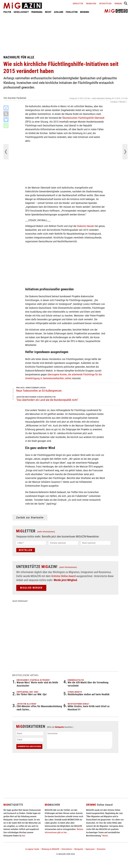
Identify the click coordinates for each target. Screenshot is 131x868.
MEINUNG (85, 12)
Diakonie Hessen (86, 226)
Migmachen (91, 4)
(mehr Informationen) (46, 532)
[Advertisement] (65, 34)
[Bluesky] (6, 120)
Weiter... (106, 836)
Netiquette (60, 727)
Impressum (90, 849)
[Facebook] (6, 108)
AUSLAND (59, 12)
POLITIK (7, 12)
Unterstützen (105, 4)
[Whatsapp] (6, 126)
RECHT (48, 12)
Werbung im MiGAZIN (50, 849)
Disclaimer (101, 849)
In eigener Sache (32, 849)
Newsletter (78, 4)
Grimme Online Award (63, 576)
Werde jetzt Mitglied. (66, 580)
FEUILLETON (72, 12)
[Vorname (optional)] (63, 543)
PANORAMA (37, 12)
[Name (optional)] (96, 543)
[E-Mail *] (31, 543)
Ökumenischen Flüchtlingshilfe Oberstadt (83, 118)
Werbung (118, 4)
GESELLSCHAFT (21, 12)
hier (23, 836)
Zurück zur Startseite (30, 517)
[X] (6, 114)
